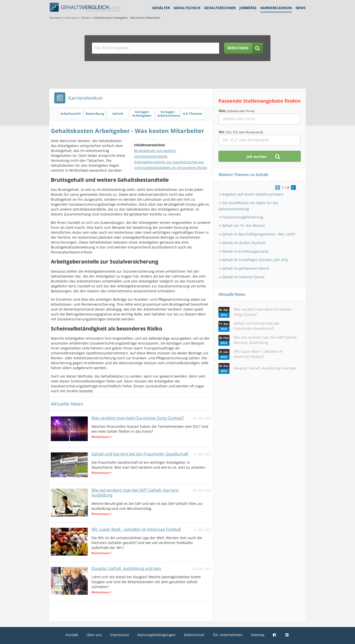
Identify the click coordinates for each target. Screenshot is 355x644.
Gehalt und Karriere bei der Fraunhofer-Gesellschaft (140, 454)
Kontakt (72, 635)
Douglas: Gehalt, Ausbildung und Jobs (126, 568)
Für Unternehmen (228, 635)
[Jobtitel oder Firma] (260, 119)
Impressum (120, 635)
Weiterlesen (100, 437)
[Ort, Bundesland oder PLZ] (260, 140)
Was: (237, 111)
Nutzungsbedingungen (156, 635)
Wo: (241, 132)
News (301, 8)
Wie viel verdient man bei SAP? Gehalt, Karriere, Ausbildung (135, 493)
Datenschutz (194, 635)
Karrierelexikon (276, 8)
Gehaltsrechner (220, 8)
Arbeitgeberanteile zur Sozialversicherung (169, 162)
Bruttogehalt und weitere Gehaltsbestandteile (155, 153)
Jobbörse (248, 8)
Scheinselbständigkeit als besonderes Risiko (171, 168)
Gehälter (161, 8)
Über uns (94, 635)
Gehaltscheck (187, 8)
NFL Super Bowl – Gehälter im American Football (136, 529)
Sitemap (258, 635)
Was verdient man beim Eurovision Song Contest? (138, 418)
